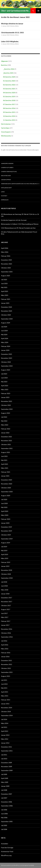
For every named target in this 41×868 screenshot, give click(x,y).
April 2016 (5, 645)
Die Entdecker (6, 124)
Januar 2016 (5, 657)
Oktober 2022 (6, 405)
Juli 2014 (4, 719)
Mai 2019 (4, 551)
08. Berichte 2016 (9, 108)
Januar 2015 (5, 704)
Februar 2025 (6, 299)
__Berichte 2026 (9, 69)
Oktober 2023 (6, 362)
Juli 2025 (4, 280)
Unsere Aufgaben (7, 168)
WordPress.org (6, 855)
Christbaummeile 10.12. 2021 (12, 33)
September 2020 (7, 492)
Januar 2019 (5, 566)
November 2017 (7, 602)
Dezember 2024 (7, 307)
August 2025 (6, 276)
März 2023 (5, 389)
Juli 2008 (4, 790)
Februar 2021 (6, 472)
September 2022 (7, 409)
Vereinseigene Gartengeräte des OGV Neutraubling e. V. (20, 184)
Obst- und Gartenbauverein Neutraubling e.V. (16, 11)
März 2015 (5, 696)
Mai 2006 (4, 818)
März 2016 (5, 649)
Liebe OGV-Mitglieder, (10, 41)
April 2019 (5, 554)
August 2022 (6, 413)
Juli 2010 (4, 759)
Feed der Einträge (7, 848)
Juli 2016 (4, 641)
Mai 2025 (4, 287)
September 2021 (7, 448)
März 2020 (5, 515)
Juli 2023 (4, 374)
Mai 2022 (4, 421)
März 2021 (5, 468)
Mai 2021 (4, 460)
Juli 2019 (4, 547)
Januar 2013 (5, 735)
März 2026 (5, 252)
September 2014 (7, 715)
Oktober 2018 (6, 574)
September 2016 (7, 637)
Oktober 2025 (6, 268)
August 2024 (6, 323)
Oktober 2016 (6, 633)
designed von (28, 865)
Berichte (4, 65)
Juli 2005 (4, 825)
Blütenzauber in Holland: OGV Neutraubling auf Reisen (20, 224)
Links (3, 192)
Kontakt (4, 196)
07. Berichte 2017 (9, 104)
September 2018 (7, 578)
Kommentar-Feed (7, 851)
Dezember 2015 (7, 660)
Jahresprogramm (7, 163)
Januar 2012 (5, 743)
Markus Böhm (15, 26)
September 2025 (7, 272)
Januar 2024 (5, 350)
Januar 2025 (5, 303)
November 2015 (7, 664)
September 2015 (7, 672)
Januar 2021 (5, 476)
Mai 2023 (4, 382)
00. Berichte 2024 (9, 77)
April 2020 (5, 511)
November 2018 (7, 570)
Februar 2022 (6, 429)
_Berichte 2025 (8, 73)
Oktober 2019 (6, 535)
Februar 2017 (6, 621)
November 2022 (7, 401)
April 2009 (5, 778)
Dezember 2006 (7, 802)
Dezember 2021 (7, 437)
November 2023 (7, 358)
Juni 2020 (4, 503)
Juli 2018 (4, 582)
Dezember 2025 (7, 260)
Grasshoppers (6, 132)
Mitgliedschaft (6, 188)
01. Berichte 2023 (9, 81)
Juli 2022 (4, 417)
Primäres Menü (38, 11)
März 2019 (5, 558)
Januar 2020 (5, 523)
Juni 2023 (4, 378)
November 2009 (7, 766)
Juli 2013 (4, 727)
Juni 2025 (4, 283)
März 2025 (5, 295)
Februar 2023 (6, 393)
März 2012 (5, 739)
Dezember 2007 (7, 794)
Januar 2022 (5, 433)
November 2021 (7, 441)
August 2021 (6, 452)
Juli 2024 (4, 327)
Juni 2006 (4, 814)
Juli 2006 (4, 810)
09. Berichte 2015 (9, 112)
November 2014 (7, 708)
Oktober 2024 (6, 315)
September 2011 (7, 751)
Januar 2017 (5, 625)
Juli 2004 (4, 829)
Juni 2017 (4, 613)
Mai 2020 (4, 507)
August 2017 (6, 609)
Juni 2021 (4, 456)
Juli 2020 (4, 499)
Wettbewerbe (6, 136)
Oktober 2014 (6, 712)
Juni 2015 (4, 684)
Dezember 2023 (7, 354)
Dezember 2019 (7, 527)
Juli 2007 (4, 798)
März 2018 (5, 590)
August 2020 (6, 496)
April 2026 (5, 248)
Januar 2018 (5, 594)
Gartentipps (5, 128)
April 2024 (5, 338)
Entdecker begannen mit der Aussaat (14, 220)
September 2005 (7, 821)
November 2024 (7, 311)
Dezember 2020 (7, 480)
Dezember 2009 (7, 763)
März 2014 (5, 723)
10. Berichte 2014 (9, 116)
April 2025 (5, 291)
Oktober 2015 (6, 668)
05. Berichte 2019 (9, 96)
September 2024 (7, 319)
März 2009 (5, 782)
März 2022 (5, 425)
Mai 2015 (4, 688)
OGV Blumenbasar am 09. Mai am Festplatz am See (18, 228)
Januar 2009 (5, 786)
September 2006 (7, 806)
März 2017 (5, 617)
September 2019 (7, 539)
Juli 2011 (4, 755)
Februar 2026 (6, 256)
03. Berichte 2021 (9, 89)
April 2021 (5, 464)
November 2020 (7, 484)
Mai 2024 (4, 335)
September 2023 (7, 366)
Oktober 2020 (6, 488)
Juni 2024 (4, 331)
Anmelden (5, 844)
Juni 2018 (4, 586)
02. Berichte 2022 (9, 85)
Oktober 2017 (6, 605)
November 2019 (7, 531)
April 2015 (5, 692)
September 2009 (7, 770)
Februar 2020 (6, 519)
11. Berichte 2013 (9, 120)
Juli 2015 (4, 680)
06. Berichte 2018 (9, 100)
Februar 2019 (6, 562)
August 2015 (6, 676)
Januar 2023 (5, 397)
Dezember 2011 (7, 747)
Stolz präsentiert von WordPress (11, 865)
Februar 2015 (6, 700)
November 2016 (7, 629)
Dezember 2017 (7, 598)
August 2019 (6, 543)
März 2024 (5, 342)
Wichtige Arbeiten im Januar (12, 24)
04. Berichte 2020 (9, 93)
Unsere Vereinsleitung (9, 172)
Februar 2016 (6, 653)
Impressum (5, 200)
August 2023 (6, 370)
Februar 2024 (6, 346)
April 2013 (5, 731)
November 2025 (7, 264)
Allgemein (4, 61)
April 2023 (5, 386)
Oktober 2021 (6, 444)
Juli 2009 (4, 774)
